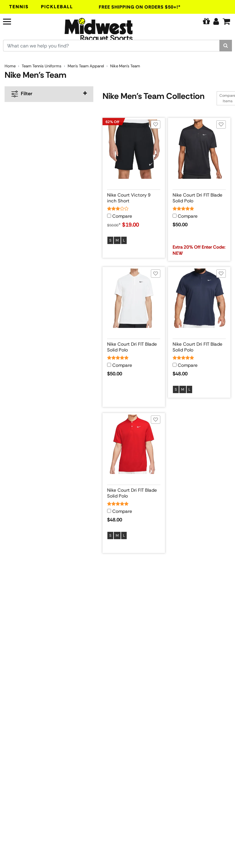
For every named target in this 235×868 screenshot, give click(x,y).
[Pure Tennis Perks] (206, 21)
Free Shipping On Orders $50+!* (140, 7)
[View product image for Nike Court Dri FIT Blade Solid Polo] (199, 149)
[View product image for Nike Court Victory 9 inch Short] (134, 149)
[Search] (226, 46)
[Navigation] (21, 21)
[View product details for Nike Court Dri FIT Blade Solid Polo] (199, 197)
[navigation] (49, 94)
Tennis (19, 7)
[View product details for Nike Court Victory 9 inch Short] (134, 197)
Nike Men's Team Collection (153, 96)
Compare (122, 216)
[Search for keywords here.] (111, 46)
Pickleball (57, 7)
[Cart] (226, 21)
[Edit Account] (216, 21)
